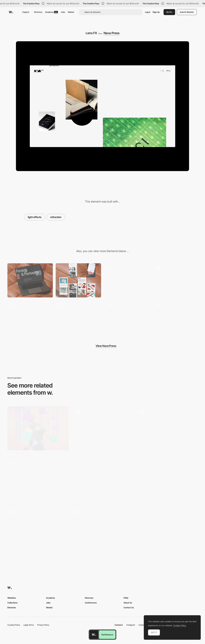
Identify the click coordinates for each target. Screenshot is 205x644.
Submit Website (187, 12)
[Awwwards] (11, 12)
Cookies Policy (14, 625)
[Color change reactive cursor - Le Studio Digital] (102, 529)
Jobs (63, 12)
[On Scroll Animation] (38, 480)
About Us (128, 603)
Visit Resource (107, 635)
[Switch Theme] (102, 429)
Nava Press (112, 33)
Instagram (131, 625)
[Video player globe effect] (102, 479)
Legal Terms (29, 625)
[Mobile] (78, 280)
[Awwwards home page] (94, 635)
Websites (12, 598)
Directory (38, 12)
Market (71, 12)
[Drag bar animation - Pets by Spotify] (167, 479)
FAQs (126, 598)
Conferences (91, 603)
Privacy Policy (43, 625)
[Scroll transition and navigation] (38, 529)
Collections (12, 603)
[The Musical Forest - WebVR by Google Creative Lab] (38, 428)
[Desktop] (30, 280)
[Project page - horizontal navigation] (30, 317)
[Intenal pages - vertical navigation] (127, 317)
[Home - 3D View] (167, 429)
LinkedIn (142, 625)
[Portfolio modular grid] (175, 317)
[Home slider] (78, 317)
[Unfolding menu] (175, 280)
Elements (12, 607)
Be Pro (169, 12)
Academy (52, 12)
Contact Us (129, 607)
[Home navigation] (127, 280)
